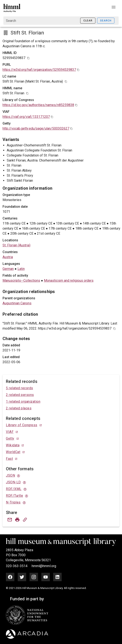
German (8, 269)
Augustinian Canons (17, 303)
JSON (10, 475)
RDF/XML (14, 489)
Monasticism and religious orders (69, 281)
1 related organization (23, 402)
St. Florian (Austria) (16, 245)
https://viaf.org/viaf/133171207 (26, 117)
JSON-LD (13, 482)
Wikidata (13, 445)
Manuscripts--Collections (21, 281)
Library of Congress (22, 425)
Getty (10, 438)
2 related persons (20, 395)
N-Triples (13, 502)
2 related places (19, 408)
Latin (21, 269)
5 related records (20, 388)
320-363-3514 (17, 566)
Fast (9, 459)
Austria (8, 257)
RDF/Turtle (14, 496)
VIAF (10, 432)
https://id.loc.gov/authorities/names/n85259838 (38, 105)
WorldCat (13, 452)
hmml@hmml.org (44, 566)
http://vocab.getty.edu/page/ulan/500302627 (36, 128)
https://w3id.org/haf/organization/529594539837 (39, 70)
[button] (114, 7)
